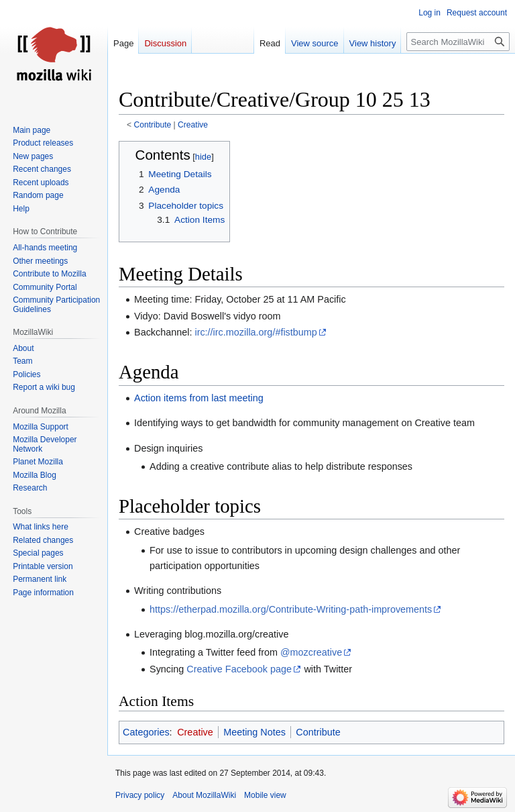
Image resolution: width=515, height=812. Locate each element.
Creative (193, 125)
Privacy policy (140, 795)
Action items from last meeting (199, 398)
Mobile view (265, 795)
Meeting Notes (254, 732)
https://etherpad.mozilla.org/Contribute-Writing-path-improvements (291, 609)
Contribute (153, 125)
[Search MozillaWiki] (458, 42)
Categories (146, 732)
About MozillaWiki (204, 795)
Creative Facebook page (239, 669)
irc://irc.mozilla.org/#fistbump (255, 332)
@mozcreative (311, 652)
